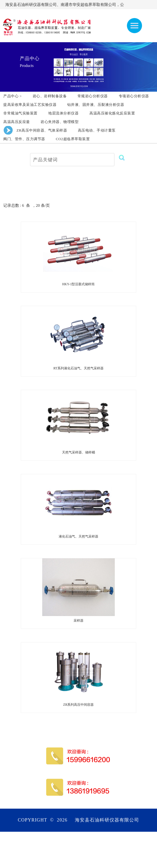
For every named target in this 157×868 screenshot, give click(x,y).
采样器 (78, 620)
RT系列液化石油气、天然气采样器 (78, 368)
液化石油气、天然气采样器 (78, 536)
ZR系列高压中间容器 (79, 705)
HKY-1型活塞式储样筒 (79, 284)
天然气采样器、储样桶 (78, 452)
